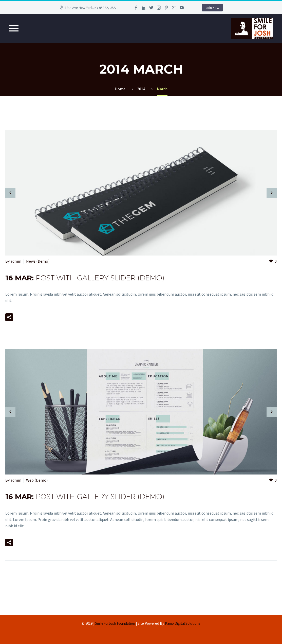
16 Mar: (85, 278)
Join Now (212, 8)
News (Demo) (38, 261)
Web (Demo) (37, 480)
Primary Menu (14, 28)
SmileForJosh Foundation (115, 623)
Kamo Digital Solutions (183, 623)
